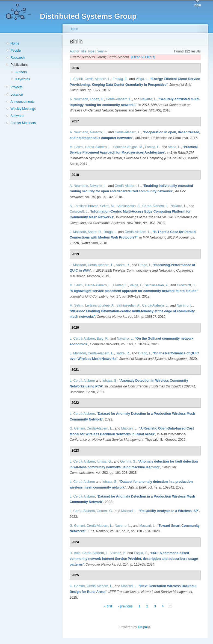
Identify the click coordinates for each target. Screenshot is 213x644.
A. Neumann (79, 99)
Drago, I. (110, 232)
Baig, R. (103, 339)
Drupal (144, 627)
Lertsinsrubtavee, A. (100, 305)
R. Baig (75, 553)
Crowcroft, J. (79, 211)
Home (15, 43)
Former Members (23, 123)
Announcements (22, 102)
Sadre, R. (95, 232)
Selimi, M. (107, 206)
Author (75, 51)
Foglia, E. (141, 553)
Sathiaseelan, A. (129, 206)
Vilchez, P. (118, 553)
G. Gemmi (77, 428)
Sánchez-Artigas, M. (128, 147)
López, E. (97, 99)
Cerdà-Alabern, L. (98, 79)
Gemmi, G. (128, 461)
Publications (19, 65)
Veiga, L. (142, 79)
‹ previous (125, 607)
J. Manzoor (78, 232)
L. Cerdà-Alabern (82, 339)
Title (83, 51)
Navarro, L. (149, 99)
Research (17, 58)
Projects (16, 87)
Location (17, 95)
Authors (21, 72)
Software (17, 116)
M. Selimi (76, 147)
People (16, 51)
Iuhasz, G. (110, 381)
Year (101, 51)
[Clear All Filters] (143, 57)
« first (108, 607)
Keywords (23, 79)
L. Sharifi (76, 79)
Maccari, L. (129, 428)
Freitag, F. (120, 79)
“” (134, 291)
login (197, 5)
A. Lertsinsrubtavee (84, 206)
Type (91, 51)
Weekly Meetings (23, 109)
